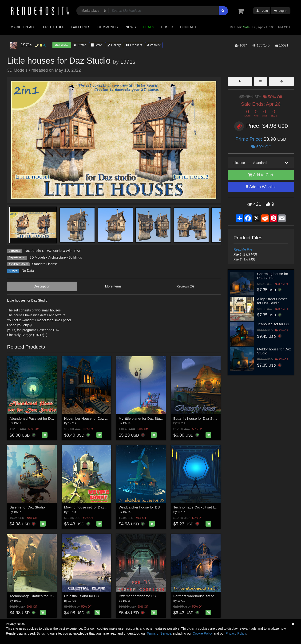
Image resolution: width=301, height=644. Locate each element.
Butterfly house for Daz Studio (197, 418)
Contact (188, 27)
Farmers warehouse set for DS (197, 596)
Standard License (45, 264)
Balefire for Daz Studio (27, 507)
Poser (167, 27)
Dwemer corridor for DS (137, 596)
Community (108, 27)
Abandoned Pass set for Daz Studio (38, 418)
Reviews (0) (185, 286)
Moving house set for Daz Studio (90, 507)
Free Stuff (54, 27)
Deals (149, 27)
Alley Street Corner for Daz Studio (272, 301)
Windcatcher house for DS (139, 507)
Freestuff (134, 45)
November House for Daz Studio (90, 418)
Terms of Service (159, 633)
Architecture (57, 257)
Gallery (114, 45)
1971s (128, 62)
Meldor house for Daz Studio (274, 351)
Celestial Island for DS (82, 596)
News (131, 27)
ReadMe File (243, 249)
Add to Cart (261, 175)
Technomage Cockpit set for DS (198, 507)
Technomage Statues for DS (32, 596)
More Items (113, 286)
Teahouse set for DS (273, 324)
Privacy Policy (236, 633)
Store (97, 45)
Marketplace (23, 27)
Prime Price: (250, 139)
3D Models (38, 257)
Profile (80, 45)
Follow (62, 45)
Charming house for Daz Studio (273, 276)
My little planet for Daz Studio (142, 418)
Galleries (81, 27)
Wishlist (154, 45)
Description (42, 286)
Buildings (75, 257)
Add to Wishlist (261, 187)
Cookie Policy (203, 633)
